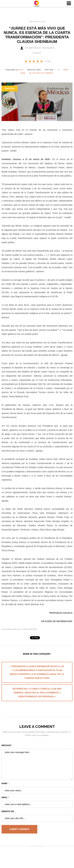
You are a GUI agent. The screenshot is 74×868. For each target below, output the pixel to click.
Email (23, 73)
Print (66, 70)
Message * (7, 745)
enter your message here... (37, 764)
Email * (5, 797)
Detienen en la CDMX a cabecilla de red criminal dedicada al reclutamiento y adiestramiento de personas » (37, 693)
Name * (5, 783)
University (37, 4)
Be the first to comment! (41, 73)
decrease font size (56, 70)
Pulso (21, 70)
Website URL (8, 811)
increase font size (59, 70)
